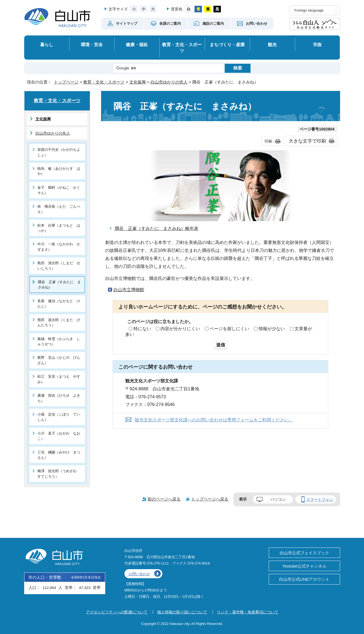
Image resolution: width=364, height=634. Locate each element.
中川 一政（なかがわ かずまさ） (59, 247)
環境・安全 (92, 45)
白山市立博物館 (129, 290)
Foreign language (309, 10)
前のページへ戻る (164, 499)
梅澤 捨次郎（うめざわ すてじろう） (59, 474)
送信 (221, 345)
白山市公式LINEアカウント (304, 579)
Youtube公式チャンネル (304, 566)
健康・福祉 (137, 45)
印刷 (268, 141)
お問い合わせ (139, 574)
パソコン (278, 499)
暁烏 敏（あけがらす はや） (59, 171)
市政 (317, 45)
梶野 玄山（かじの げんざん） (59, 360)
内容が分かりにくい (180, 329)
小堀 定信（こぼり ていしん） (59, 417)
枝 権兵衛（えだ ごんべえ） (59, 209)
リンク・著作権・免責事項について (248, 612)
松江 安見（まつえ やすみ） (59, 379)
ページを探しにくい (229, 329)
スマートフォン (320, 499)
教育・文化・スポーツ (182, 48)
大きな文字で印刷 (307, 141)
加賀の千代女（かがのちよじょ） (59, 152)
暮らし (47, 45)
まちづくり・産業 (227, 45)
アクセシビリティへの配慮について (117, 612)
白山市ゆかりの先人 (169, 82)
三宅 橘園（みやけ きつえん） (59, 455)
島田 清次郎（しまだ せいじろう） (59, 266)
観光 (272, 45)
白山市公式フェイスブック (304, 553)
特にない (142, 329)
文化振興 (138, 82)
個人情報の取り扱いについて (182, 612)
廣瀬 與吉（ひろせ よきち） (59, 398)
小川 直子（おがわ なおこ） (59, 436)
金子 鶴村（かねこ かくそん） (59, 190)
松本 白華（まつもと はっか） (59, 228)
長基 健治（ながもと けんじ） (59, 304)
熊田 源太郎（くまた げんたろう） (59, 322)
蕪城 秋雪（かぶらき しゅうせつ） (59, 341)
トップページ (66, 82)
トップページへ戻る (210, 499)
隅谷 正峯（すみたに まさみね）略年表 (157, 228)
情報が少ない (272, 329)
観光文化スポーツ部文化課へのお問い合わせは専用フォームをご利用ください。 (214, 420)
